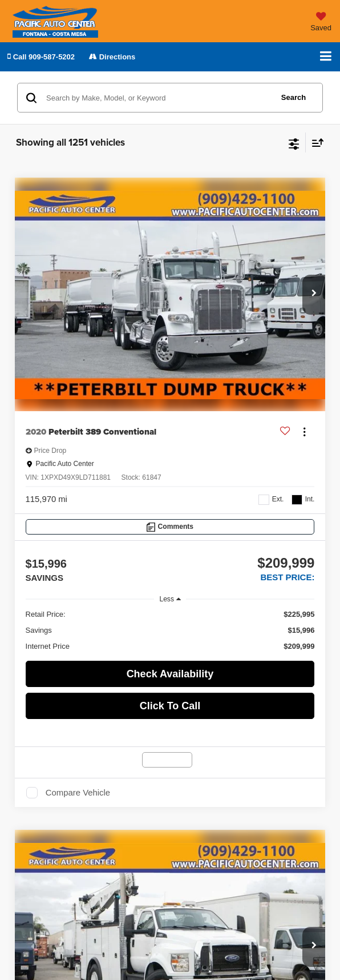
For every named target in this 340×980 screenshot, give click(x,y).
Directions (112, 57)
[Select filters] (294, 143)
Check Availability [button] (170, 674)
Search (294, 97)
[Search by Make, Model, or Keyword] (158, 98)
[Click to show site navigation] (326, 57)
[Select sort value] (315, 142)
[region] (170, 630)
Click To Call (170, 706)
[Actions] (304, 432)
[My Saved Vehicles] (321, 23)
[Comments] (170, 527)
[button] (41, 57)
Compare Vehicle (78, 793)
